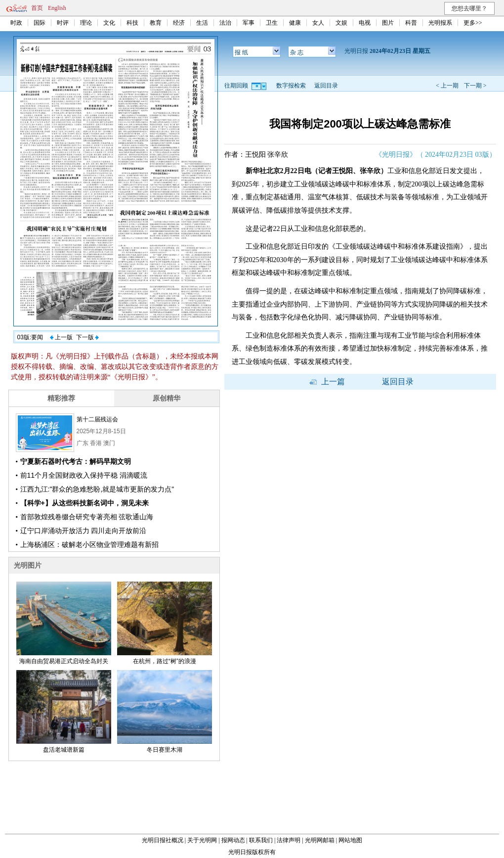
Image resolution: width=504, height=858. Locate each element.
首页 (37, 8)
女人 (318, 23)
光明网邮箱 (320, 840)
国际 (40, 23)
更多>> (473, 23)
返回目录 (326, 86)
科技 (132, 23)
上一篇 (327, 382)
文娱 (341, 23)
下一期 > (475, 86)
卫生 (272, 23)
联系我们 (261, 840)
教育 (156, 23)
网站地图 (350, 840)
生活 (202, 23)
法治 (225, 23)
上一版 (61, 337)
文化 (109, 23)
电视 (365, 23)
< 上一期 (447, 86)
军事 (249, 23)
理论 (86, 23)
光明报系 (440, 23)
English (57, 8)
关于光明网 (202, 840)
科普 (411, 23)
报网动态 (233, 840)
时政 (16, 23)
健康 (295, 23)
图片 (388, 23)
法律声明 (289, 840)
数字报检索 (291, 86)
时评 (63, 23)
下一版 (87, 337)
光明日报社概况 (163, 840)
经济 (179, 23)
